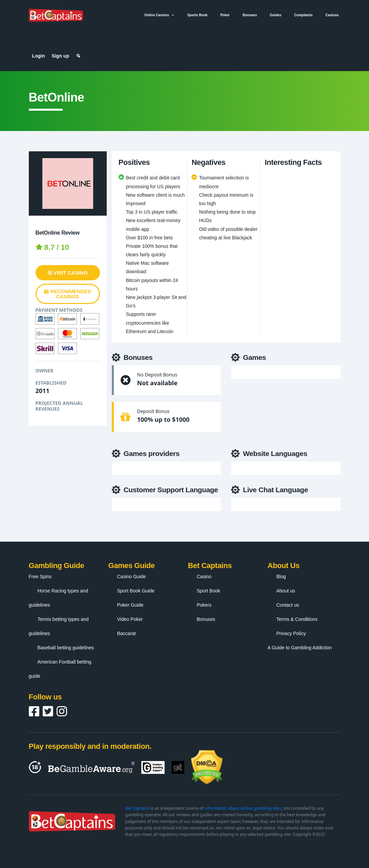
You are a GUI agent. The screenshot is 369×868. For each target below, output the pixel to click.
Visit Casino (68, 273)
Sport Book (209, 591)
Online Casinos (159, 15)
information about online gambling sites (243, 808)
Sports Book (197, 15)
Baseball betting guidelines (66, 648)
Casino (204, 577)
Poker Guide (130, 605)
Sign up (60, 56)
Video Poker (130, 619)
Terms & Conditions (297, 619)
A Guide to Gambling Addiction (300, 648)
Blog (281, 577)
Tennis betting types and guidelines (59, 626)
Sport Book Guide (136, 591)
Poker (225, 15)
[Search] (78, 56)
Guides (275, 15)
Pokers (204, 605)
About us (286, 591)
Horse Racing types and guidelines (58, 598)
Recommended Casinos (67, 294)
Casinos (332, 15)
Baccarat (127, 633)
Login (39, 56)
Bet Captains (137, 808)
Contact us (288, 605)
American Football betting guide (60, 669)
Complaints (303, 15)
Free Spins (40, 577)
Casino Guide (132, 577)
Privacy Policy (291, 633)
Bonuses (250, 15)
